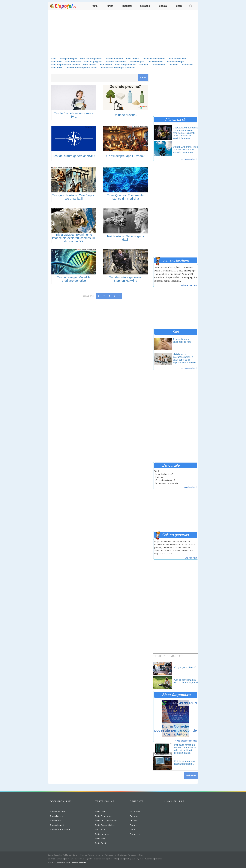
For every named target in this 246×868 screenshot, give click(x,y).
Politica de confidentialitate (116, 855)
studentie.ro (149, 859)
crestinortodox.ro (100, 859)
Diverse (133, 825)
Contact (76, 855)
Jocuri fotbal (56, 821)
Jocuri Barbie (56, 816)
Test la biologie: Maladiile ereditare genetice (74, 279)
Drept (133, 830)
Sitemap (84, 855)
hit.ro (116, 859)
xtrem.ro (158, 859)
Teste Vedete (102, 812)
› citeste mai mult (189, 159)
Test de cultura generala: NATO (74, 156)
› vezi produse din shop (186, 741)
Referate (137, 801)
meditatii (127, 6)
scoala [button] (164, 6)
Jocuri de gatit (57, 825)
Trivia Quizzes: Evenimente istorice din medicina (125, 197)
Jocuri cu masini (58, 812)
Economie (135, 834)
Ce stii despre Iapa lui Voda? (125, 156)
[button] (191, 6)
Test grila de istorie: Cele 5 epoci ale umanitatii (74, 197)
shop (179, 6)
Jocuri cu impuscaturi (60, 830)
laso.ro (121, 859)
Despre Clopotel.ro (55, 855)
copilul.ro (89, 859)
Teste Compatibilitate (106, 825)
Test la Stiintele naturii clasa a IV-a (74, 115)
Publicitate (67, 855)
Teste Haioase (102, 834)
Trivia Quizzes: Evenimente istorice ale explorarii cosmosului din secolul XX (74, 238)
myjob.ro (140, 859)
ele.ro (110, 859)
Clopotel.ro (63, 6)
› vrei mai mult (190, 487)
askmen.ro (69, 859)
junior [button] (111, 6)
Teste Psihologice (104, 816)
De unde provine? (125, 115)
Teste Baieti (101, 843)
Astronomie (135, 812)
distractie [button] (146, 6)
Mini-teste (100, 830)
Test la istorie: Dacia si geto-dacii (125, 238)
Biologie (134, 816)
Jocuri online (60, 801)
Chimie (133, 821)
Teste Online (105, 801)
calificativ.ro (79, 859)
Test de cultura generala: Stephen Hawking (125, 279)
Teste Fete (100, 839)
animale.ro (60, 859)
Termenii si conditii (96, 855)
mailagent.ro (130, 859)
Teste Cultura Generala (106, 821)
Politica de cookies (135, 855)
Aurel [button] (96, 6)
